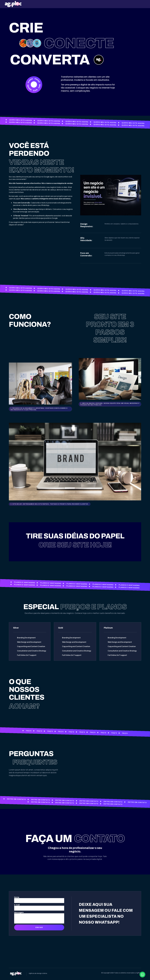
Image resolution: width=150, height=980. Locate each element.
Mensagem (19, 912)
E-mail (17, 905)
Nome (17, 897)
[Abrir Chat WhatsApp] (142, 975)
